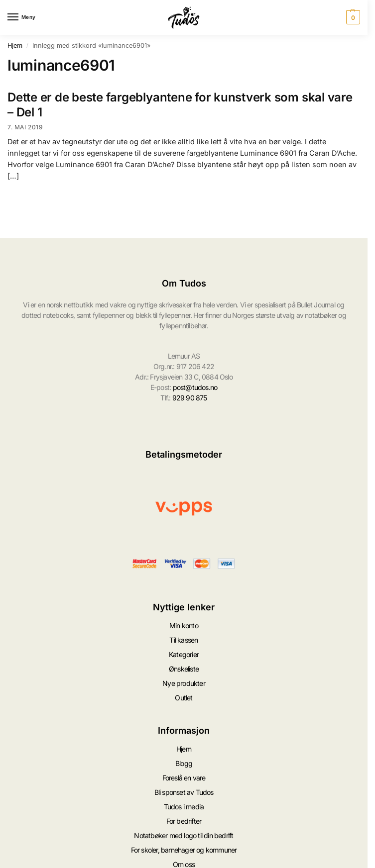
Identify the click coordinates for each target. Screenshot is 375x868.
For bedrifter (184, 820)
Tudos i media (184, 807)
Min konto (184, 626)
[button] (352, 17)
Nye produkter (184, 683)
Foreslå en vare (184, 778)
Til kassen (184, 640)
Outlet (184, 698)
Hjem (15, 46)
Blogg (184, 763)
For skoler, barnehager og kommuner (184, 849)
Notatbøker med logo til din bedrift (184, 835)
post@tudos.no (195, 387)
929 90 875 (190, 398)
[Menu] (22, 17)
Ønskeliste (184, 669)
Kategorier (184, 654)
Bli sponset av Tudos (184, 792)
